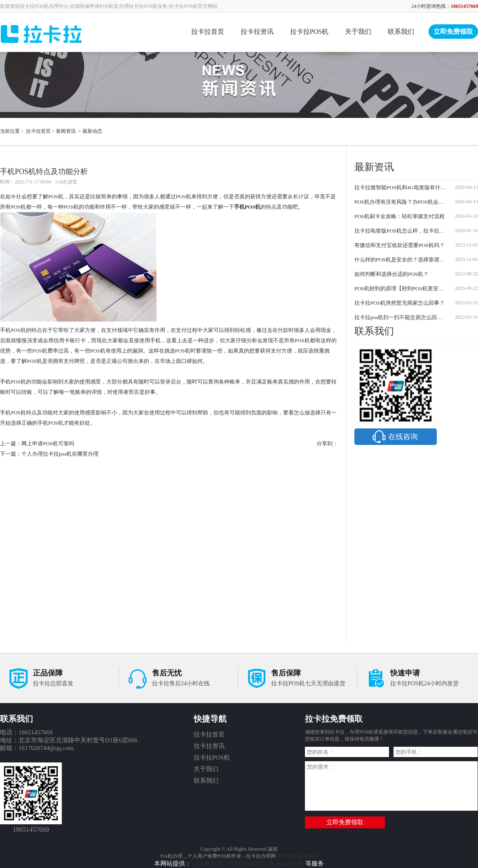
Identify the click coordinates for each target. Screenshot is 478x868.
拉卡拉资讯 (257, 32)
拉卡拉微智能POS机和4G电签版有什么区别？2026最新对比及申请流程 (401, 187)
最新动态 (92, 131)
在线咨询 (394, 437)
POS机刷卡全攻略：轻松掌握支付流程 (400, 216)
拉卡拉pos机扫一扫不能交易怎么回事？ (401, 317)
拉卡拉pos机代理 (251, 863)
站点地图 (308, 856)
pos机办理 (211, 863)
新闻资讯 (66, 131)
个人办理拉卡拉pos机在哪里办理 (60, 454)
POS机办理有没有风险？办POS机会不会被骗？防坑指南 (401, 202)
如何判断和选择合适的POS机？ (391, 274)
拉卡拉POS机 (309, 32)
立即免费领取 (453, 32)
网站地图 (287, 856)
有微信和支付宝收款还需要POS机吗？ (400, 245)
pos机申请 (290, 863)
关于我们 (358, 32)
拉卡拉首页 (208, 32)
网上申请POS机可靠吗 (48, 443)
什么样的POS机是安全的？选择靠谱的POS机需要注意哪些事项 (401, 260)
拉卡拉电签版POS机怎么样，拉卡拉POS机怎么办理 (401, 231)
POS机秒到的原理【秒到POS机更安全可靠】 (401, 288)
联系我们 (401, 32)
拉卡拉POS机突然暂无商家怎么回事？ (400, 303)
